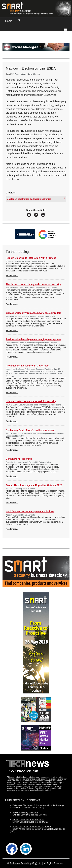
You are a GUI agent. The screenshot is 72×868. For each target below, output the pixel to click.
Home (9, 21)
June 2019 (10, 74)
